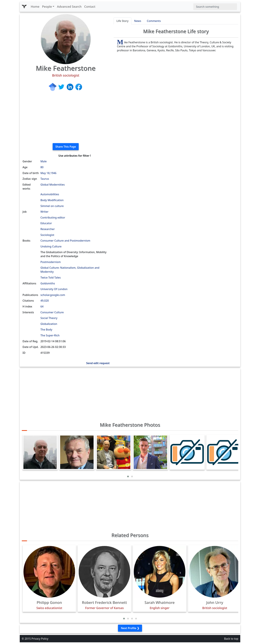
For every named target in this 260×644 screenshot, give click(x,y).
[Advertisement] (66, 117)
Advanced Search (69, 7)
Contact (90, 7)
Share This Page (66, 147)
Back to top (231, 639)
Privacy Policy (40, 639)
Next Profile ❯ (130, 628)
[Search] (215, 7)
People (47, 7)
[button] (128, 476)
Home (35, 7)
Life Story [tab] (122, 21)
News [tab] (138, 21)
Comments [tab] (154, 21)
